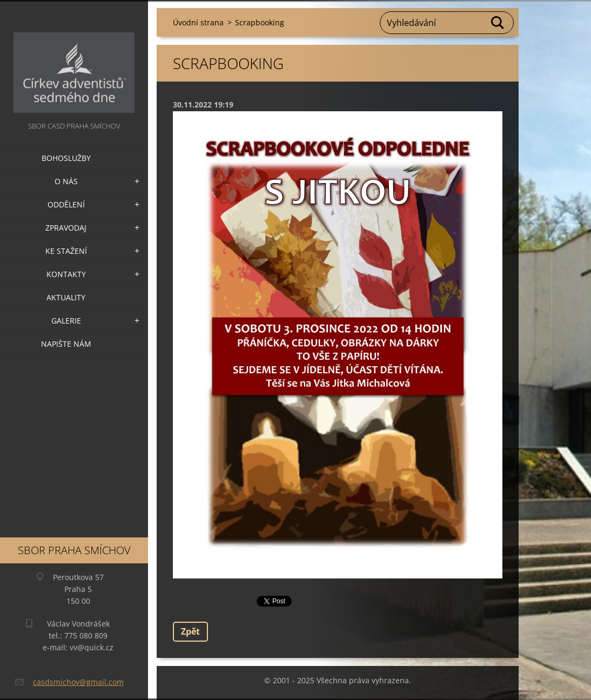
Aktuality (66, 297)
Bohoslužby (66, 158)
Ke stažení (66, 251)
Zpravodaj (66, 228)
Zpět (190, 631)
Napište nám (66, 344)
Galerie (66, 321)
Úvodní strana (198, 22)
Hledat (498, 23)
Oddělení (66, 204)
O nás (66, 181)
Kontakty (66, 274)
